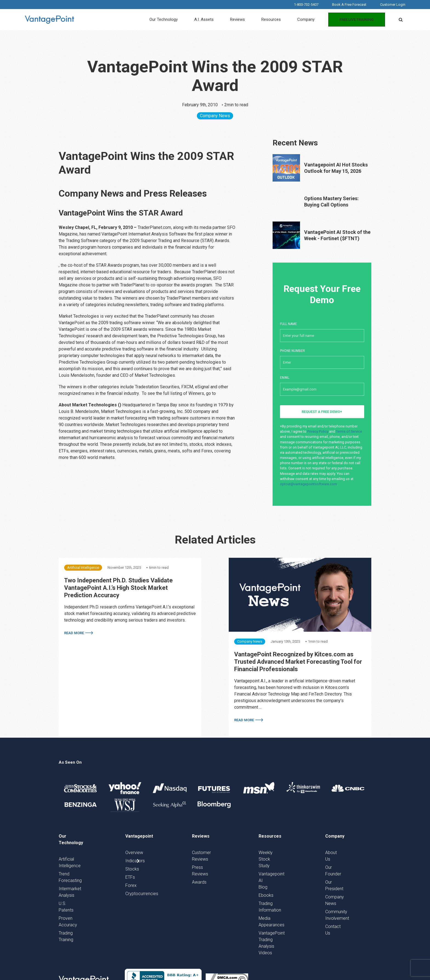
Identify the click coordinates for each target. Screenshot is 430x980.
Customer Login (393, 5)
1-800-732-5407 (306, 5)
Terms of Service (349, 431)
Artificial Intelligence (83, 567)
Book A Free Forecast (349, 5)
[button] (401, 20)
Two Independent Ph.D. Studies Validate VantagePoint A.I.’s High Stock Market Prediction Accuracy (118, 588)
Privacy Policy (318, 431)
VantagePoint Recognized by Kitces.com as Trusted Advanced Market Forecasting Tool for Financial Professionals (298, 662)
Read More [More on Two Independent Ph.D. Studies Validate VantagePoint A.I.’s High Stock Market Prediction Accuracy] (74, 633)
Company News (215, 116)
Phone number (322, 356)
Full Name (322, 329)
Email (322, 383)
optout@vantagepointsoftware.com (309, 484)
